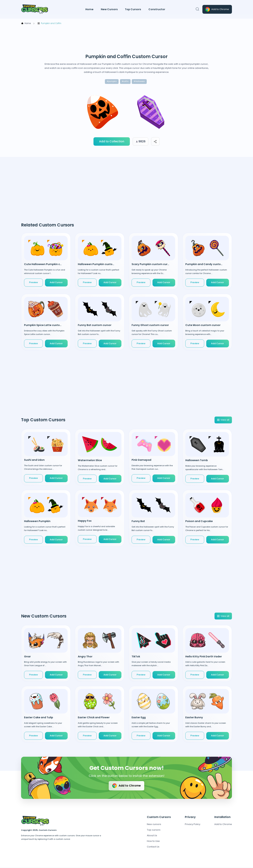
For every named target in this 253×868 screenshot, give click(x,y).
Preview (34, 283)
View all (223, 420)
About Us (152, 836)
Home (89, 9)
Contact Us (153, 847)
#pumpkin (111, 82)
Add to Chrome (217, 9)
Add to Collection (112, 142)
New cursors (154, 825)
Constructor (157, 9)
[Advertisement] (126, 39)
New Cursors (109, 9)
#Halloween (140, 82)
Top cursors (154, 830)
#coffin (125, 82)
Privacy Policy (193, 825)
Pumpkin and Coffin (49, 24)
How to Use (153, 841)
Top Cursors (133, 9)
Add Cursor (56, 283)
